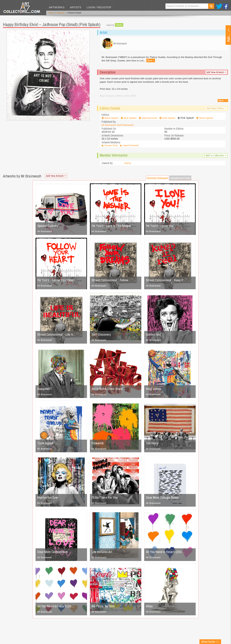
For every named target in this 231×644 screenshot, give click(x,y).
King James (154, 390)
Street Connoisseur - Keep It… (168, 281)
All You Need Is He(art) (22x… (167, 553)
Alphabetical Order (180, 179)
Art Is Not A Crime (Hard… (110, 390)
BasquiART (45, 390)
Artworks (57, 7)
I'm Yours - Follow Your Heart (58, 281)
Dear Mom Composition (54, 553)
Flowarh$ (98, 444)
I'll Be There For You (106, 499)
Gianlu (119, 24)
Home (51, 13)
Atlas (150, 607)
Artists (76, 7)
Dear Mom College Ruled (164, 499)
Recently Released (157, 179)
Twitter (219, 6)
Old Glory (152, 444)
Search (211, 6)
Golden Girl (154, 336)
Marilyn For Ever (49, 499)
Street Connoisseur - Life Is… (58, 336)
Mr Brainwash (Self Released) (118, 126)
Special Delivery (48, 227)
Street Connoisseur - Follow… (113, 281)
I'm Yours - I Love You (161, 227)
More (152, 62)
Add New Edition (216, 109)
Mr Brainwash (45, 233)
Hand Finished (132, 147)
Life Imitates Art (103, 553)
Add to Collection (215, 157)
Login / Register (99, 7)
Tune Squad (46, 444)
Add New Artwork (216, 73)
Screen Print (111, 147)
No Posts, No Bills (104, 607)
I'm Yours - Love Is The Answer (113, 227)
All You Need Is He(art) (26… (57, 607)
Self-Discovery (102, 336)
